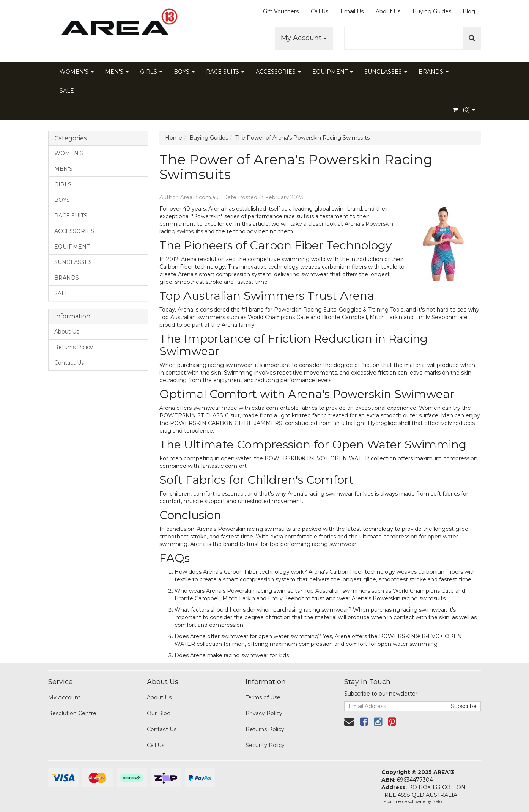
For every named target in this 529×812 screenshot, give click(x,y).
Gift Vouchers (281, 11)
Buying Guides (432, 11)
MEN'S (117, 72)
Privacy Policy (264, 713)
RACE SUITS (225, 72)
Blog (469, 11)
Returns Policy (74, 347)
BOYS (184, 72)
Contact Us (69, 363)
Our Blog (159, 713)
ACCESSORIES (278, 72)
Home (174, 138)
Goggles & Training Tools (371, 310)
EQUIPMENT (333, 72)
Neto (437, 801)
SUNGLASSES (386, 72)
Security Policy (265, 745)
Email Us (352, 11)
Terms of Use (263, 697)
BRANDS (434, 72)
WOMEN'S (77, 72)
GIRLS (151, 72)
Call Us (320, 11)
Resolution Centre (72, 713)
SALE (67, 91)
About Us (388, 11)
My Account (304, 38)
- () (464, 110)
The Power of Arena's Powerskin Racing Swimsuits (302, 138)
